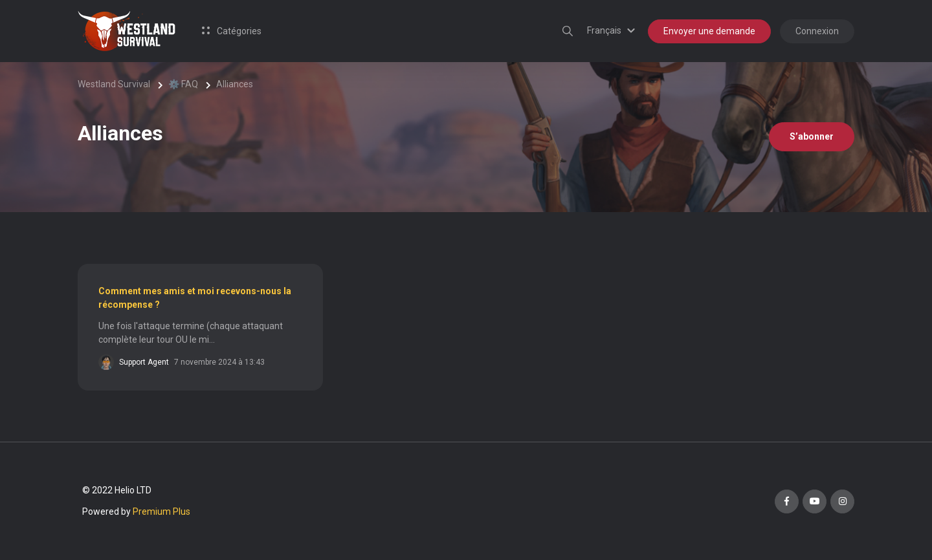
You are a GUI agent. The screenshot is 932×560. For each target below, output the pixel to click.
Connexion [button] (817, 31)
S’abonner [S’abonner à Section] (812, 136)
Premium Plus (161, 512)
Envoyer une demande (709, 31)
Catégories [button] (232, 31)
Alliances (235, 84)
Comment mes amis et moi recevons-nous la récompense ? (195, 298)
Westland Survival (114, 84)
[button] (613, 30)
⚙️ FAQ (183, 84)
